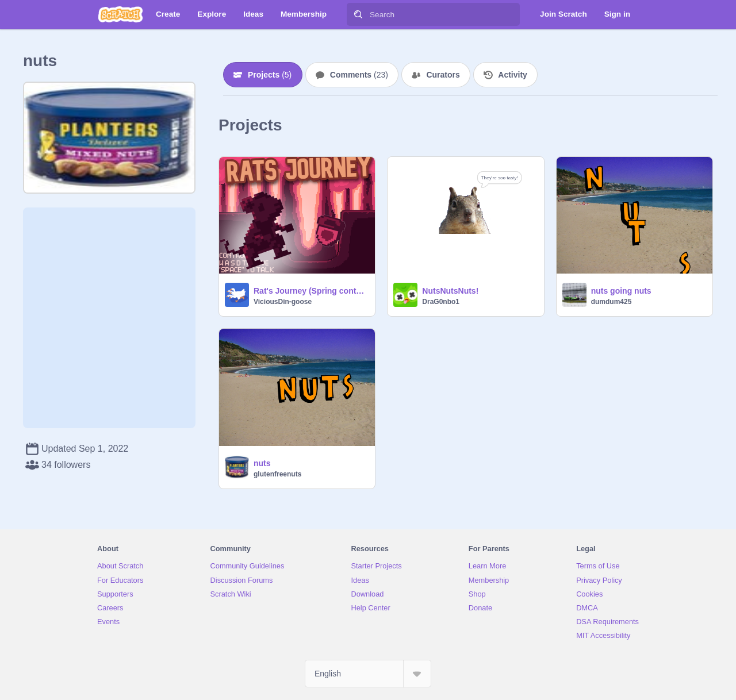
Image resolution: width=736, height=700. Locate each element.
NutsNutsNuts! (450, 291)
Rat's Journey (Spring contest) (311, 291)
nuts (262, 463)
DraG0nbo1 (441, 302)
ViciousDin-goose (283, 302)
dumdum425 (612, 302)
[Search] (358, 14)
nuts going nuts (621, 291)
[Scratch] (120, 14)
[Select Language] (368, 674)
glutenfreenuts (277, 474)
